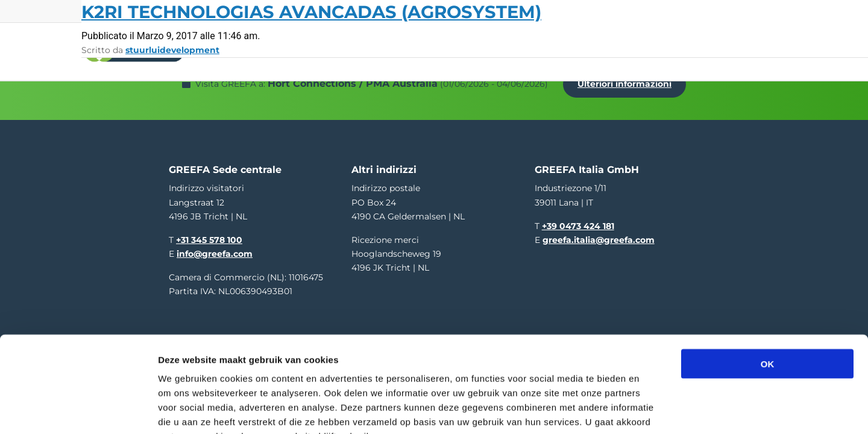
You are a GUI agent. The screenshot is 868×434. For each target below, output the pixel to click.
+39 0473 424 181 (578, 219)
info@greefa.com (215, 247)
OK (768, 289)
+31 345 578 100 (209, 233)
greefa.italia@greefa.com (599, 233)
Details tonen (651, 410)
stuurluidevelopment (172, 50)
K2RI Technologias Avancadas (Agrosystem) (311, 12)
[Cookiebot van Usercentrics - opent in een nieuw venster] (78, 410)
